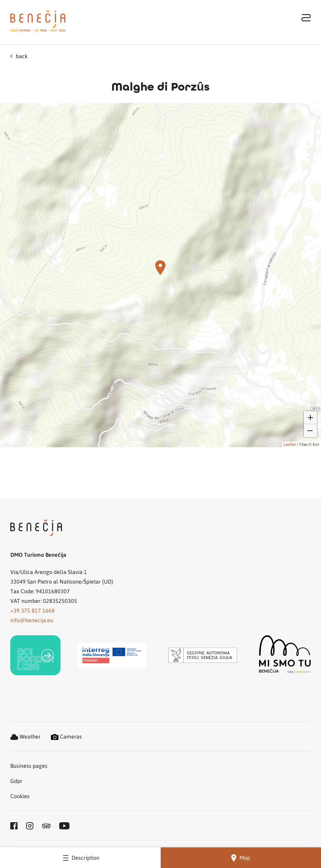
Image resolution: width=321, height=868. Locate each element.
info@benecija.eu (32, 620)
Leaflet (290, 444)
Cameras (66, 736)
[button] (160, 268)
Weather (25, 736)
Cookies (20, 796)
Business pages (29, 766)
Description (80, 857)
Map (241, 858)
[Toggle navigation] (306, 18)
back (19, 56)
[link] (35, 655)
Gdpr (16, 781)
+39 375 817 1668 (33, 610)
